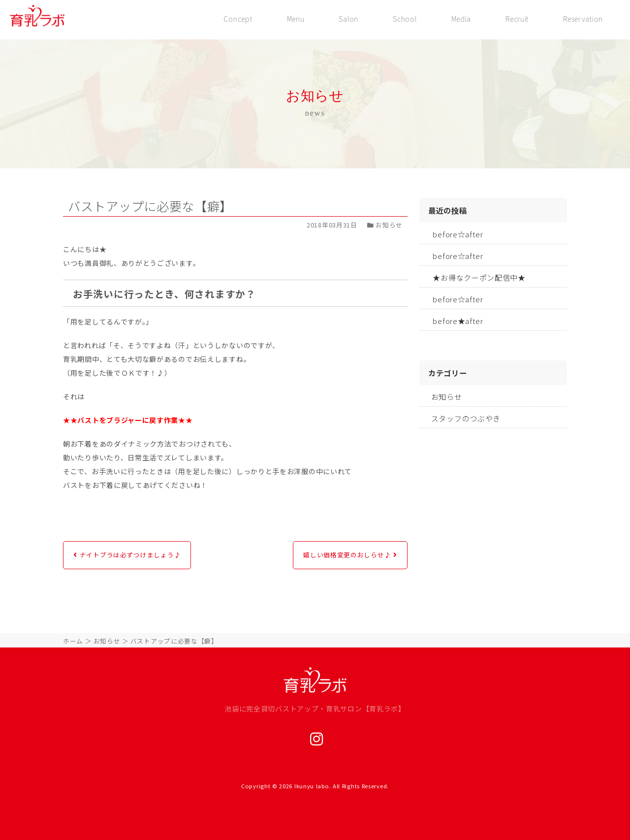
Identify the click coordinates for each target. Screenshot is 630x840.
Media (459, 19)
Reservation (583, 19)
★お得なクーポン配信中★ (479, 277)
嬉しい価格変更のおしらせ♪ (347, 555)
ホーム (73, 641)
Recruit (516, 19)
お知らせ (447, 397)
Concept (232, 19)
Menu (290, 19)
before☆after (458, 234)
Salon (345, 19)
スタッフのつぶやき (466, 418)
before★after (458, 321)
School (402, 19)
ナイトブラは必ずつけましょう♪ (130, 555)
